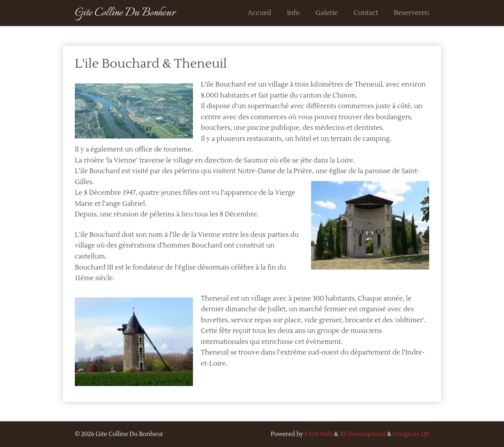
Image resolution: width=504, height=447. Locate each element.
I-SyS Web (319, 434)
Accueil (259, 13)
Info (293, 13)
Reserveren (411, 13)
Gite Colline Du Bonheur (125, 13)
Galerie (327, 13)
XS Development (362, 434)
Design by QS (411, 434)
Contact (366, 13)
